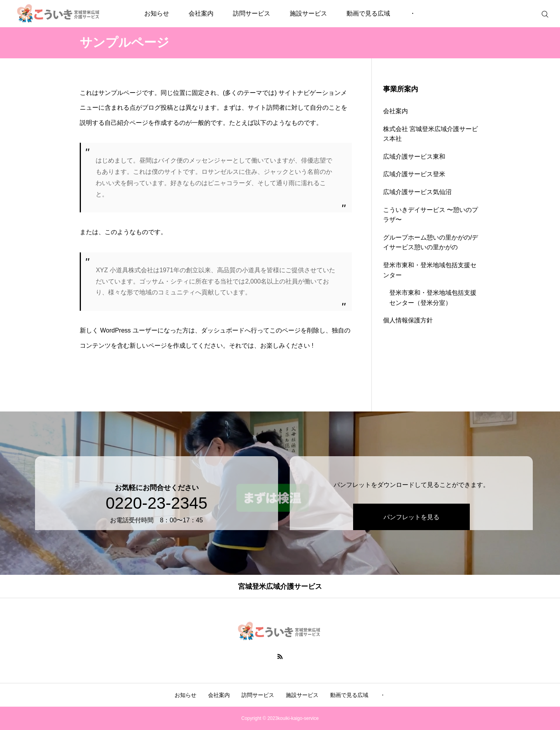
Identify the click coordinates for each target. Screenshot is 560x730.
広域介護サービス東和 (414, 157)
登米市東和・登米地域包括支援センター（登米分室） (433, 298)
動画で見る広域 (368, 13)
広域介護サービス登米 (414, 174)
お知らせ (157, 13)
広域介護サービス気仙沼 (417, 192)
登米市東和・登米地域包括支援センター (430, 270)
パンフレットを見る (409, 505)
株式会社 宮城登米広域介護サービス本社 (430, 134)
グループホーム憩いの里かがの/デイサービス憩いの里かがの (430, 242)
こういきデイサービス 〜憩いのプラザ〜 (430, 215)
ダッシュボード (223, 330)
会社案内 (201, 13)
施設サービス (308, 13)
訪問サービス (252, 13)
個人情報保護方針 (408, 320)
